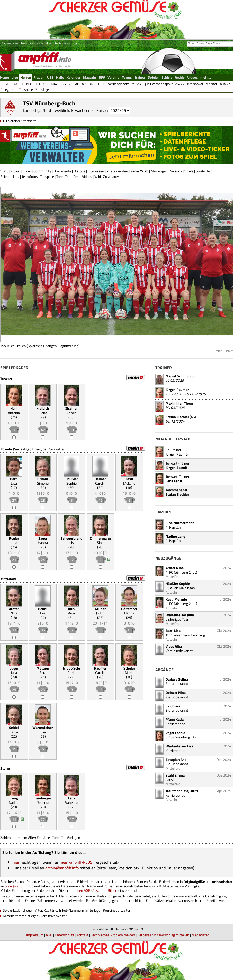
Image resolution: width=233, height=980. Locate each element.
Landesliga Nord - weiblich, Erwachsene (58, 110)
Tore (60, 177)
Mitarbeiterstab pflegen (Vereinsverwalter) (35, 916)
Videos (87, 177)
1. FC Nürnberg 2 (178, 572)
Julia (14, 670)
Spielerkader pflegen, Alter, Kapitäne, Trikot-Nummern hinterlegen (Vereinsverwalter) (67, 910)
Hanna (43, 540)
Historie (79, 171)
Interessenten (117, 171)
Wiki (98, 177)
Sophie (72, 481)
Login (76, 43)
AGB (49, 935)
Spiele (189, 171)
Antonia (14, 411)
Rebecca (43, 800)
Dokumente (62, 171)
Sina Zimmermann (180, 523)
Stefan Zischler (177, 417)
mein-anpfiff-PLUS (76, 862)
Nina (14, 611)
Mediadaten (201, 935)
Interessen (96, 171)
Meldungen (159, 171)
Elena (43, 411)
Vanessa (72, 800)
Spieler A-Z (204, 171)
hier (16, 862)
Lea (43, 611)
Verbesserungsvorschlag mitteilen (163, 935)
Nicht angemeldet (41, 43)
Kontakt (82, 935)
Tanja (14, 730)
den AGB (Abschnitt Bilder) (97, 890)
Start (4, 171)
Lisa (14, 481)
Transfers (72, 177)
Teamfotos (30, 177)
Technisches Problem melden (113, 935)
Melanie (129, 481)
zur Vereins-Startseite (20, 121)
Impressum (35, 935)
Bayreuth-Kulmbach (14, 43)
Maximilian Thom (179, 403)
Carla (71, 670)
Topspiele (47, 177)
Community (42, 171)
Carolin (100, 481)
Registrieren (62, 43)
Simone (43, 481)
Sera (43, 670)
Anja (72, 611)
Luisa (72, 540)
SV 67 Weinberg (178, 737)
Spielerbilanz (10, 177)
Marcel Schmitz (178, 376)
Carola (71, 411)
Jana (14, 540)
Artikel (15, 171)
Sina (100, 540)
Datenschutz (64, 935)
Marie (129, 670)
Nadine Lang (175, 536)
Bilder (27, 171)
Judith (100, 611)
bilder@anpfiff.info (19, 886)
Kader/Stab (139, 171)
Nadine (14, 800)
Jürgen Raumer (177, 390)
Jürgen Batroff (177, 467)
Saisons (176, 171)
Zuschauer (111, 177)
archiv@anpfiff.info (62, 868)
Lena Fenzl (174, 481)
